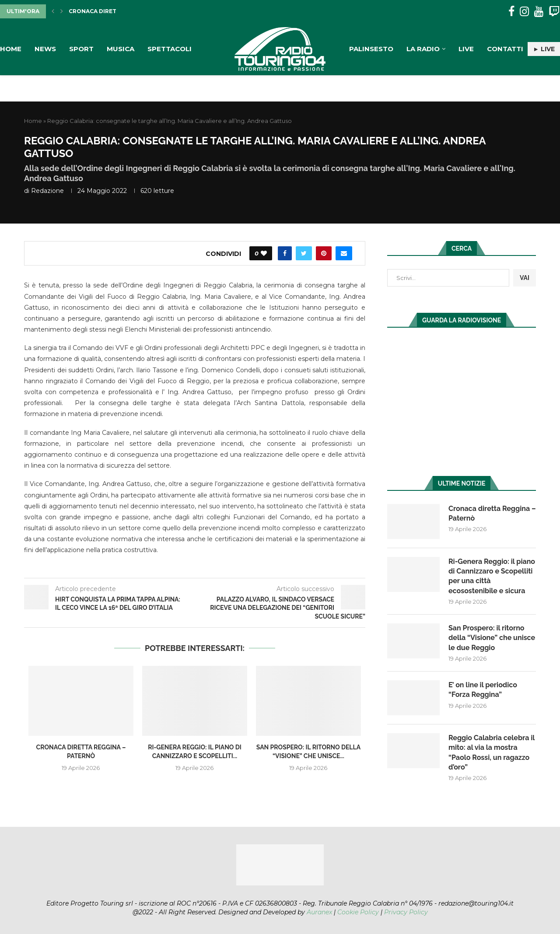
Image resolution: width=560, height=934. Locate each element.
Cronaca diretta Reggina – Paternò (492, 513)
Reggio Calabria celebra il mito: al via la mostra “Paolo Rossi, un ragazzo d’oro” (492, 752)
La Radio (423, 49)
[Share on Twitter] (304, 253)
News (45, 49)
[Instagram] (524, 12)
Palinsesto (371, 49)
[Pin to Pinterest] (324, 253)
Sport (81, 49)
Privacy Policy (406, 912)
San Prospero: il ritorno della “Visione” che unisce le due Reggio (492, 638)
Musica (121, 49)
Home (11, 49)
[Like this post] (264, 253)
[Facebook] (511, 12)
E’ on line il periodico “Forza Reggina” (483, 690)
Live (466, 49)
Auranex (319, 912)
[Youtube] (539, 12)
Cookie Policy (358, 912)
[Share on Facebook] (285, 253)
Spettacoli (170, 49)
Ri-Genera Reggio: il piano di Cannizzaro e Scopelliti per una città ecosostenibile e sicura (492, 576)
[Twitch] (554, 12)
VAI (525, 278)
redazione (47, 191)
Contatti (505, 49)
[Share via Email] (344, 253)
